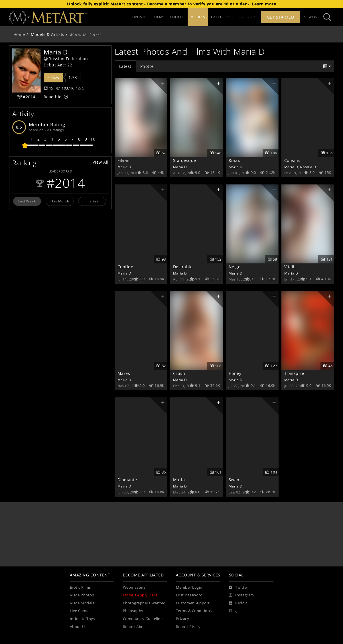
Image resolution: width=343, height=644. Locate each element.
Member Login (189, 587)
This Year (92, 201)
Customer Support (193, 603)
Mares (124, 373)
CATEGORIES (222, 17)
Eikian (124, 160)
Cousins (292, 160)
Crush (179, 373)
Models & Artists (48, 34)
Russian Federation (66, 59)
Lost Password (189, 595)
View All (101, 162)
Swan (234, 480)
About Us (78, 627)
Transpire (294, 373)
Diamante (127, 480)
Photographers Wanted (144, 603)
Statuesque (185, 160)
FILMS (159, 17)
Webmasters (134, 587)
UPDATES (141, 17)
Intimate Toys (83, 619)
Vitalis (291, 267)
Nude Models (82, 603)
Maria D (124, 167)
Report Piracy (188, 627)
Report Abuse (135, 627)
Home (19, 34)
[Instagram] (241, 595)
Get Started (281, 17)
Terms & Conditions (194, 611)
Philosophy (133, 611)
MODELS (198, 17)
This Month (59, 201)
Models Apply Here (140, 595)
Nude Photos (82, 595)
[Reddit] (238, 603)
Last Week (27, 201)
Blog (233, 611)
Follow (53, 77)
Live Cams (79, 611)
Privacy (183, 619)
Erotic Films (80, 587)
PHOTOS (177, 17)
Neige (235, 267)
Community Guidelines (144, 619)
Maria (179, 480)
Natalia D (308, 167)
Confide (125, 267)
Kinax (234, 160)
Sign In (311, 17)
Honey (235, 373)
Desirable (183, 267)
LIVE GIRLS (248, 17)
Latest (125, 66)
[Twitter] (239, 588)
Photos (147, 66)
